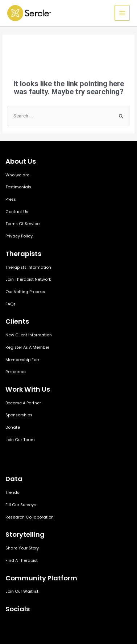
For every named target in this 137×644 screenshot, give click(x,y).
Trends (12, 493)
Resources (16, 372)
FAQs (11, 304)
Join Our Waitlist (22, 591)
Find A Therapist (22, 561)
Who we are (17, 175)
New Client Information (29, 335)
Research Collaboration (30, 517)
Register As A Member (27, 347)
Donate (13, 427)
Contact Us (17, 212)
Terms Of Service (22, 224)
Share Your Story (22, 548)
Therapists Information (28, 267)
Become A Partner (23, 403)
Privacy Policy (19, 236)
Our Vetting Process (25, 292)
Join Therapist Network (28, 279)
